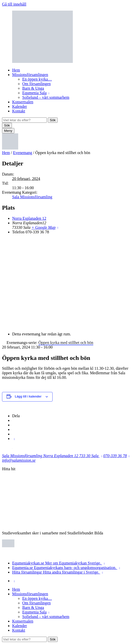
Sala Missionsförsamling (32, 197)
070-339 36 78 (115, 456)
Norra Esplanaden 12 (29, 218)
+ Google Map (43, 227)
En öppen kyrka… (37, 79)
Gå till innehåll (14, 4)
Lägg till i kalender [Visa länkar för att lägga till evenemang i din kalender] (28, 397)
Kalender (20, 106)
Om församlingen (36, 84)
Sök (53, 120)
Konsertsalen (23, 102)
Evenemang (23, 153)
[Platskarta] (68, 283)
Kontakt (19, 111)
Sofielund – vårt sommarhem (46, 97)
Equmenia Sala (34, 93)
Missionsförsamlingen (30, 75)
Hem (16, 70)
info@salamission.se (19, 460)
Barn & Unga (33, 88)
